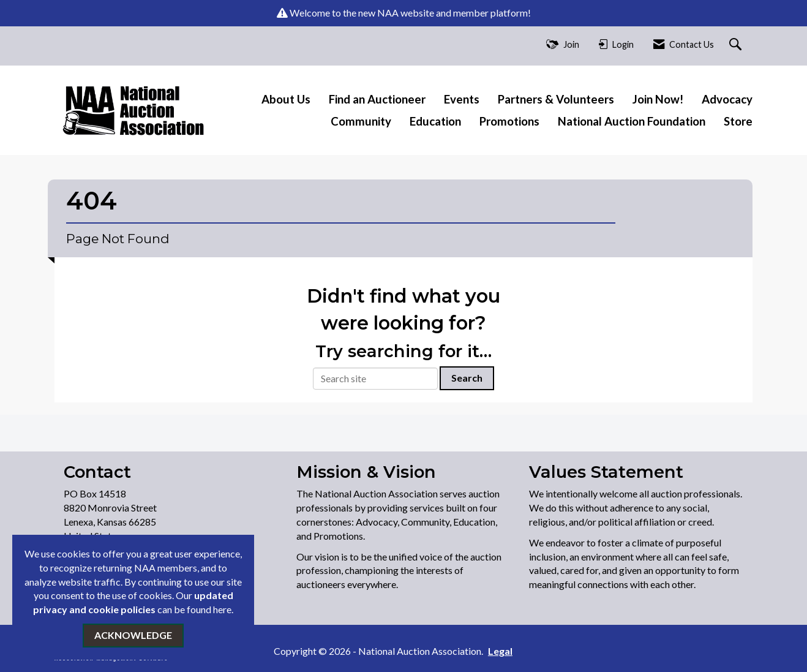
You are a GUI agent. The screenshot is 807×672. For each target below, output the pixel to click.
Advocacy (727, 99)
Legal (500, 651)
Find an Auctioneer (377, 99)
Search (467, 378)
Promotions (509, 121)
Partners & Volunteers (556, 99)
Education (435, 121)
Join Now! (658, 99)
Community (361, 121)
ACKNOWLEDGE (133, 635)
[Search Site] (737, 45)
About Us (286, 99)
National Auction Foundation (632, 121)
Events (462, 99)
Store (738, 121)
